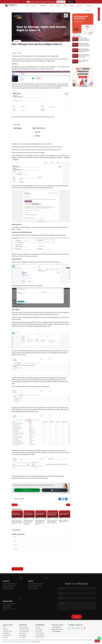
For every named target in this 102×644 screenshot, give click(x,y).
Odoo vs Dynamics (40, 633)
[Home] (11, 6)
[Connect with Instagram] (84, 628)
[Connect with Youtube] (87, 628)
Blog (72, 6)
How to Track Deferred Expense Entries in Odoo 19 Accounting (52, 522)
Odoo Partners (6, 633)
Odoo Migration (23, 637)
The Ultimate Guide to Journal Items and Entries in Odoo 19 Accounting (29, 522)
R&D (51, 6)
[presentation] (22, 563)
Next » (68, 505)
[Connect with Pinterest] (77, 628)
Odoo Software (39, 629)
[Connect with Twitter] (73, 628)
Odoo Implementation (24, 631)
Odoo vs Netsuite (40, 637)
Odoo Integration (23, 633)
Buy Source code (7, 635)
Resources (80, 6)
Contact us (5, 637)
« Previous (15, 505)
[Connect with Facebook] (70, 628)
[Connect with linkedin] (80, 628)
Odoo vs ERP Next (40, 635)
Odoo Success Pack (8, 631)
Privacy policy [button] (36, 642)
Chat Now (36, 490)
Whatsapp (21, 490)
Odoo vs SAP (39, 631)
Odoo (4, 627)
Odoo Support (22, 635)
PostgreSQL (43, 6)
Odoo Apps (6, 629)
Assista (58, 6)
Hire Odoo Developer (24, 629)
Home (28, 6)
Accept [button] (97, 641)
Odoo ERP (38, 627)
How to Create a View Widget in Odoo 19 (64, 521)
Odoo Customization (24, 627)
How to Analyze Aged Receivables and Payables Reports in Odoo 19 (40, 522)
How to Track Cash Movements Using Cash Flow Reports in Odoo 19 (17, 522)
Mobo (65, 6)
